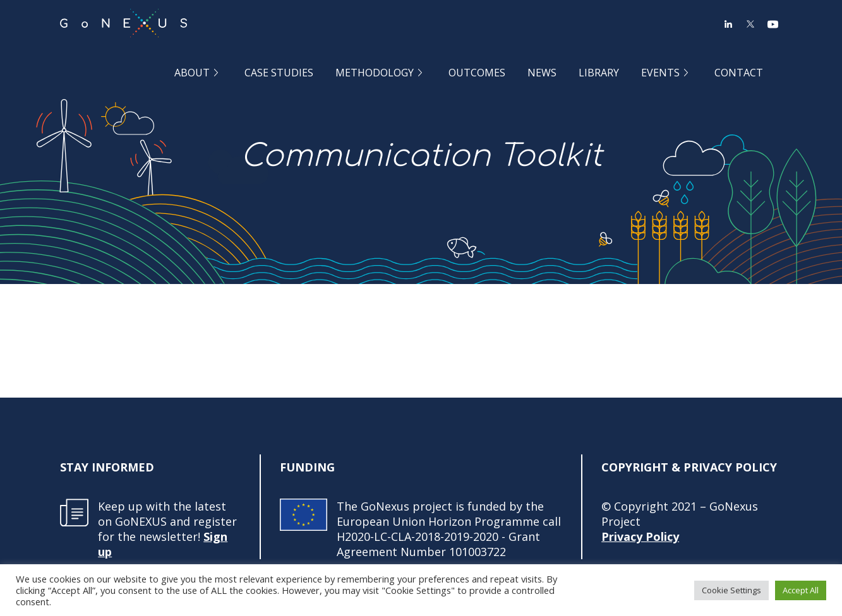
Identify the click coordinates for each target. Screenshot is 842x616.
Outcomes (477, 72)
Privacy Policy (640, 536)
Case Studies (279, 72)
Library (599, 72)
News (542, 72)
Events (660, 72)
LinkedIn (728, 24)
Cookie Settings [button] (731, 590)
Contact (739, 72)
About (192, 72)
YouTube (773, 24)
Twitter (750, 24)
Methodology (375, 72)
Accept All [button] (801, 590)
